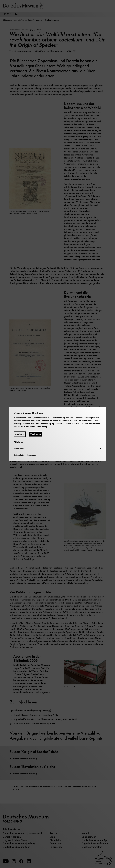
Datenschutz (19, 455)
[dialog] (57, 434)
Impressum (31, 455)
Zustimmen (36, 434)
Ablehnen (20, 434)
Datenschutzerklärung (38, 427)
